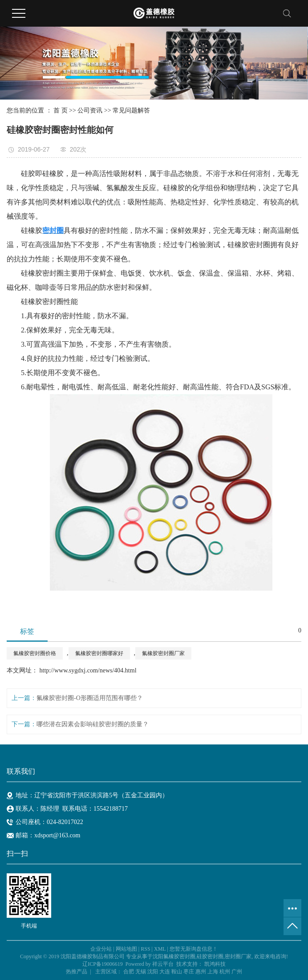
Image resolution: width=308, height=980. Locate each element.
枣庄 (189, 972)
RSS (145, 949)
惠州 (201, 972)
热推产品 (77, 972)
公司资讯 (90, 110)
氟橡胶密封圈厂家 (163, 653)
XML (160, 949)
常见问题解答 (131, 110)
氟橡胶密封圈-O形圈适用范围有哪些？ (90, 698)
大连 (165, 972)
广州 (237, 972)
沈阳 (153, 972)
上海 (213, 972)
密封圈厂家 (238, 956)
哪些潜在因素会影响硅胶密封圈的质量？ (93, 724)
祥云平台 (163, 964)
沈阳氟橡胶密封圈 (174, 956)
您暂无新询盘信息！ (194, 949)
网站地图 (126, 949)
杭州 (225, 972)
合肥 (129, 972)
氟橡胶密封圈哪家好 (99, 653)
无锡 (141, 972)
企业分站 (101, 949)
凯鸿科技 (215, 964)
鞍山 (177, 972)
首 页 (61, 110)
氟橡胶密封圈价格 (35, 653)
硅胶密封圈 (210, 956)
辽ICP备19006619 (103, 964)
